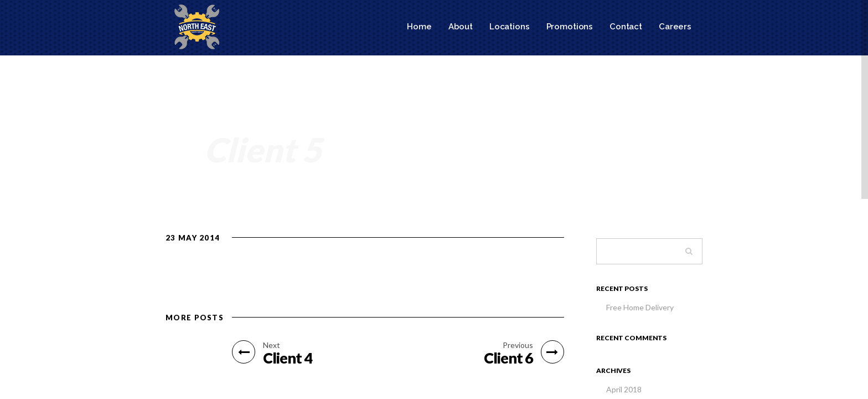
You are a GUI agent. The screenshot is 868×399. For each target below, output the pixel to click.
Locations (510, 27)
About (461, 27)
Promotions (570, 27)
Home (419, 27)
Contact (626, 27)
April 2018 (624, 389)
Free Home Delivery (640, 307)
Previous (518, 345)
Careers (675, 27)
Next (272, 345)
